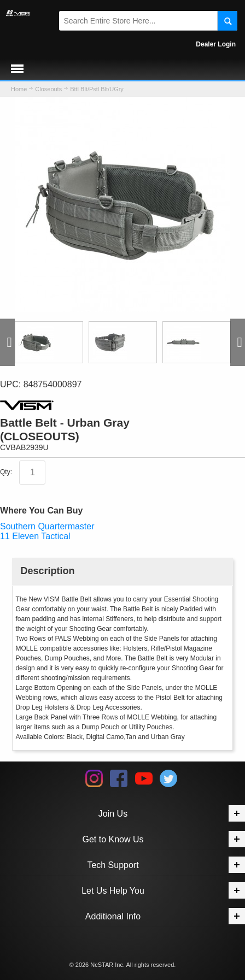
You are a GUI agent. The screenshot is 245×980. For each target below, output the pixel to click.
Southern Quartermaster (47, 526)
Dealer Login (216, 44)
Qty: (6, 473)
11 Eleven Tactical (35, 536)
